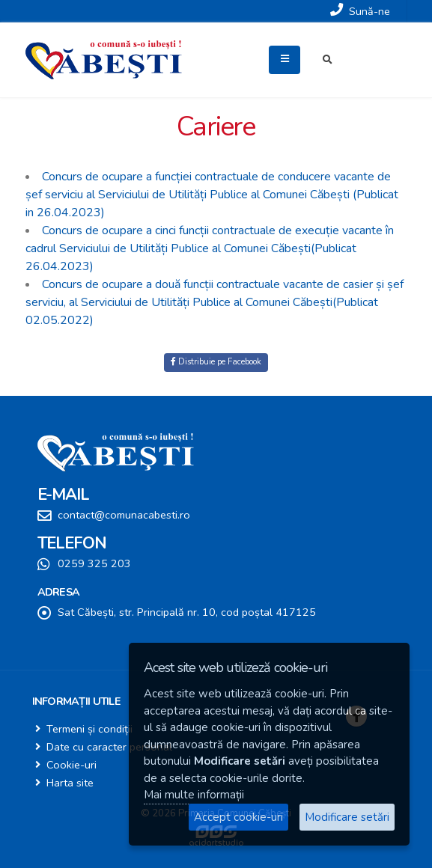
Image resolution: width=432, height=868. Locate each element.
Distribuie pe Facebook (216, 362)
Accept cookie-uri (238, 817)
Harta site (70, 783)
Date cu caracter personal (109, 747)
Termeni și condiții (89, 729)
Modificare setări (347, 817)
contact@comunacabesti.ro (124, 515)
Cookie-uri (72, 765)
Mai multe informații (194, 795)
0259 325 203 (94, 563)
